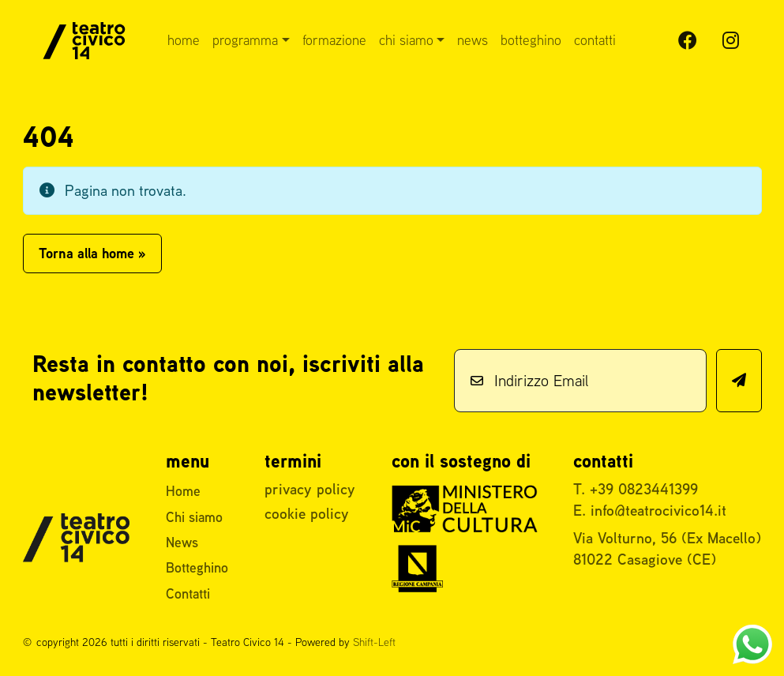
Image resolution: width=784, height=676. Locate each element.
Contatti (595, 40)
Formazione (334, 40)
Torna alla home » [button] (92, 253)
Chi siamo (406, 40)
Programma (245, 40)
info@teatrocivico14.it (658, 510)
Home (184, 40)
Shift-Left (374, 642)
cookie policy (307, 513)
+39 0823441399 (644, 489)
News (473, 40)
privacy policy (310, 489)
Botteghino (531, 40)
